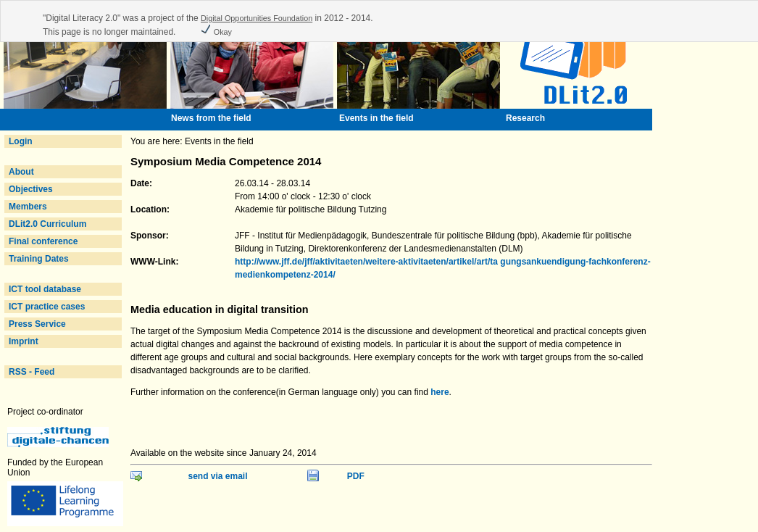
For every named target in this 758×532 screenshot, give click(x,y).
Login (21, 141)
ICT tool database (45, 289)
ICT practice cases (47, 307)
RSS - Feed (32, 372)
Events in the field (376, 118)
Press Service (37, 324)
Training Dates (39, 259)
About (21, 172)
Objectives (31, 189)
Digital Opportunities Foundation (257, 18)
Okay (216, 32)
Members (28, 207)
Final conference (43, 241)
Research (525, 118)
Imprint (24, 341)
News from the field (211, 118)
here (440, 392)
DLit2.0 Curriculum (47, 224)
